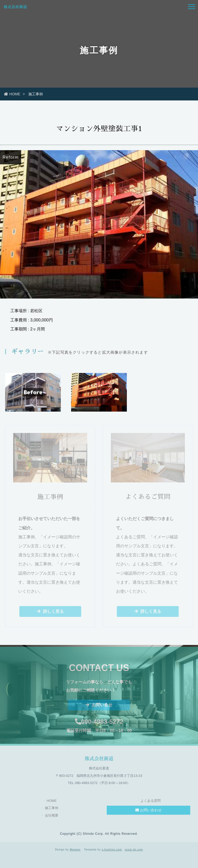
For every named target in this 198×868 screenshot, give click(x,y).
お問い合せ (99, 707)
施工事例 (52, 810)
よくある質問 (151, 802)
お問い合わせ (148, 812)
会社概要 (52, 817)
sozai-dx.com (134, 850)
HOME (12, 94)
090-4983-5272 (99, 723)
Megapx (75, 850)
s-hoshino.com (112, 850)
